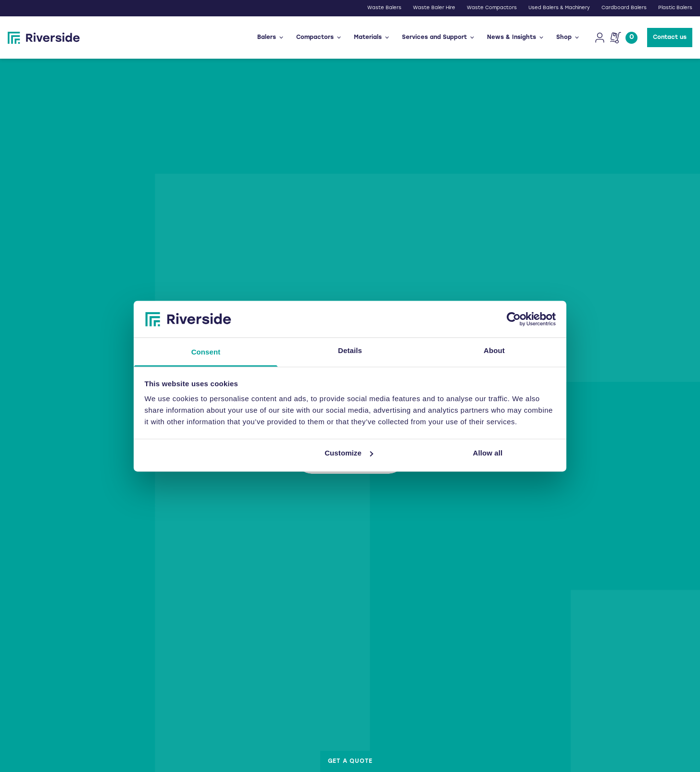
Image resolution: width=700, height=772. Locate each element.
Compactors (319, 38)
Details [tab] (350, 351)
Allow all (488, 453)
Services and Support (439, 38)
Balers (271, 38)
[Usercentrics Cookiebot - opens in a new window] (514, 319)
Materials (372, 38)
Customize (349, 453)
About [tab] (494, 351)
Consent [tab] (206, 352)
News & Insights (516, 38)
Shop (568, 38)
